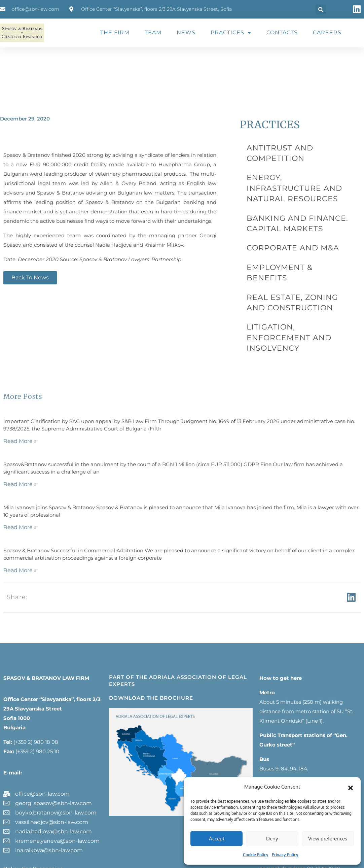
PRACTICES (231, 33)
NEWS (186, 32)
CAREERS (327, 32)
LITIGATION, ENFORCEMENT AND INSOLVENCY (296, 270)
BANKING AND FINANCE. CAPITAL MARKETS (297, 190)
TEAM (153, 32)
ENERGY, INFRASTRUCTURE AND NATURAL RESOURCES (296, 166)
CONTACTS (282, 32)
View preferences (328, 839)
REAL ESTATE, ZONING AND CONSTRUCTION (287, 246)
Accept (217, 839)
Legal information (27, 814)
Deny (272, 839)
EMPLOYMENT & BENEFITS (287, 226)
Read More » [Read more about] (20, 367)
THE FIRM (115, 32)
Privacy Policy (285, 855)
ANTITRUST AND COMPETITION (293, 146)
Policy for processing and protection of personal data (47, 798)
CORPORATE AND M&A (280, 210)
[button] (351, 787)
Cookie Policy (256, 855)
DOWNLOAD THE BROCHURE (151, 624)
